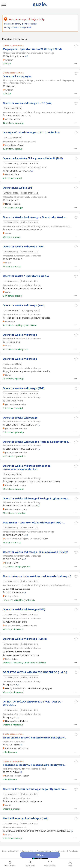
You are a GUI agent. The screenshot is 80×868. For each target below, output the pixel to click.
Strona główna (10, 864)
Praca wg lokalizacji (10, 851)
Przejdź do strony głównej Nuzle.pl (21, 24)
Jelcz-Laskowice (13, 404)
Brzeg (8, 563)
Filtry (40, 855)
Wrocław (9, 60)
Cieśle (8, 659)
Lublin (8, 174)
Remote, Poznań (13, 748)
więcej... (28, 83)
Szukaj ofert (30, 864)
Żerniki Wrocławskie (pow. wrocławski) (23, 539)
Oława (8, 233)
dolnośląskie (11, 145)
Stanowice (10, 321)
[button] (76, 46)
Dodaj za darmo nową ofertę (18, 27)
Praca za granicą (44, 851)
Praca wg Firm (60, 851)
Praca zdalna (28, 851)
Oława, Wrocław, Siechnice (18, 625)
